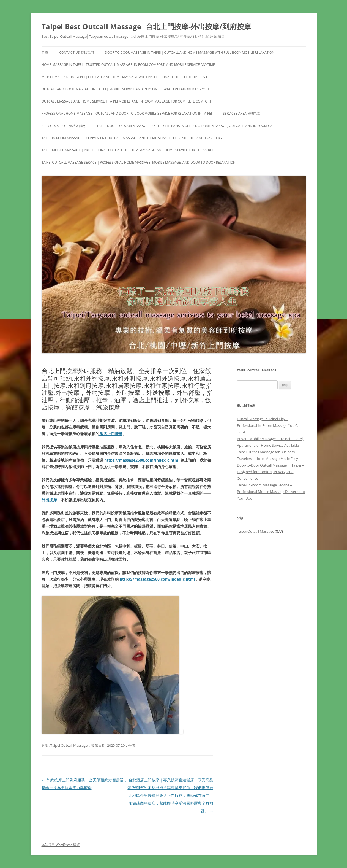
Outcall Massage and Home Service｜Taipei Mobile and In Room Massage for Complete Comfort (126, 101)
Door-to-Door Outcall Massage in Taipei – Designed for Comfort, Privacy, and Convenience (270, 472)
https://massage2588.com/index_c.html (142, 460)
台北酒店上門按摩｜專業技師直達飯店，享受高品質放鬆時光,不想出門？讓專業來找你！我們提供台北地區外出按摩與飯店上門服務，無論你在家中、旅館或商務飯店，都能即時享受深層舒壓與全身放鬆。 (170, 795)
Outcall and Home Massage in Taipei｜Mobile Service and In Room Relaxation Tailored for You (125, 89)
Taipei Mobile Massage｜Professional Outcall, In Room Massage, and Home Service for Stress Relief (130, 150)
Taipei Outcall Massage (69, 745)
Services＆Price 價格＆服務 (64, 126)
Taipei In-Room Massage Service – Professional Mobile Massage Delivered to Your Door (271, 492)
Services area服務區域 (241, 113)
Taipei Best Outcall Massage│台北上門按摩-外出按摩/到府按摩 (146, 26)
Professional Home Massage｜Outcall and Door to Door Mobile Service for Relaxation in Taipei (127, 113)
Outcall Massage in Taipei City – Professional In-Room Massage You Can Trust (269, 425)
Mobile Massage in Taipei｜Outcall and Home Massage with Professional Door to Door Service (126, 77)
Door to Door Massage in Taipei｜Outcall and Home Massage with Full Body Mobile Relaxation (190, 52)
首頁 (45, 52)
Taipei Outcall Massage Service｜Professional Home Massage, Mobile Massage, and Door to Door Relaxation (139, 162)
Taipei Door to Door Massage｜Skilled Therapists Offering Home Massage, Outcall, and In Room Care (186, 126)
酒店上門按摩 (111, 434)
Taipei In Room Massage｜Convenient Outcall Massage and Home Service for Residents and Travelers (132, 138)
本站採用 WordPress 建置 (61, 845)
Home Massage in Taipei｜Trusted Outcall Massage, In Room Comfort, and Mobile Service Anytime (128, 65)
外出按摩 (49, 500)
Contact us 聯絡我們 (76, 52)
